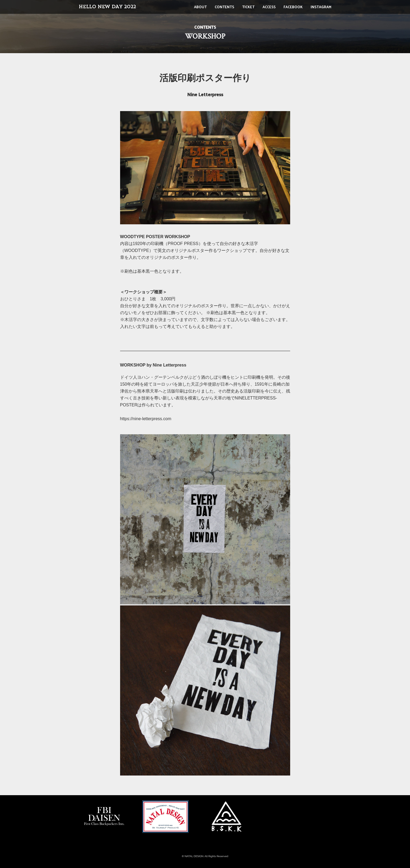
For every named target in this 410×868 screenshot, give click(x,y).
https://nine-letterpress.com (146, 419)
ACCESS (269, 7)
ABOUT (200, 7)
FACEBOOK (293, 7)
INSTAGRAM (321, 7)
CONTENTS (224, 7)
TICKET (248, 7)
